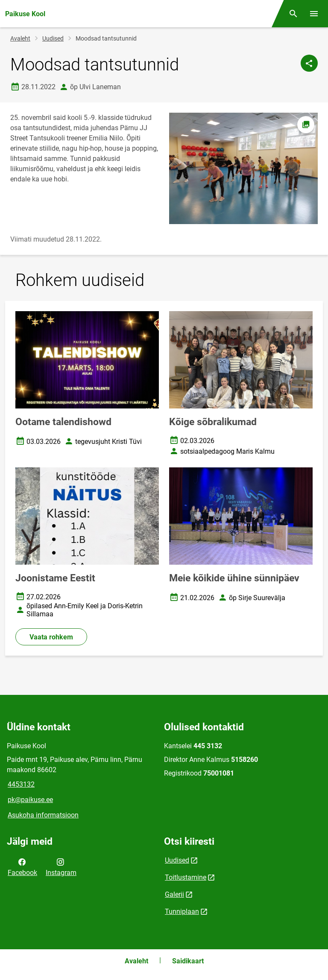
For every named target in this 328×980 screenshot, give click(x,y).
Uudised (53, 38)
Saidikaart (188, 961)
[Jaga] (309, 63)
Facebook (22, 866)
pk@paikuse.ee (30, 800)
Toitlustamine (186, 877)
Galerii (174, 894)
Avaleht (20, 38)
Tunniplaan (182, 911)
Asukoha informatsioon (43, 815)
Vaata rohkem (51, 637)
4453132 (21, 784)
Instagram (61, 866)
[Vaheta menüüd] (314, 14)
